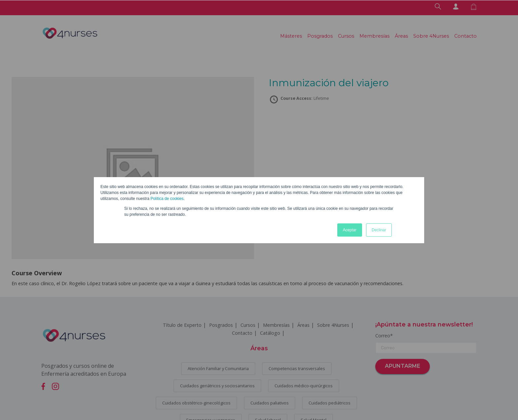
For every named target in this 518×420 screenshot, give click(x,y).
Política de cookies (167, 199)
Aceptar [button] (350, 230)
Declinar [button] (379, 230)
